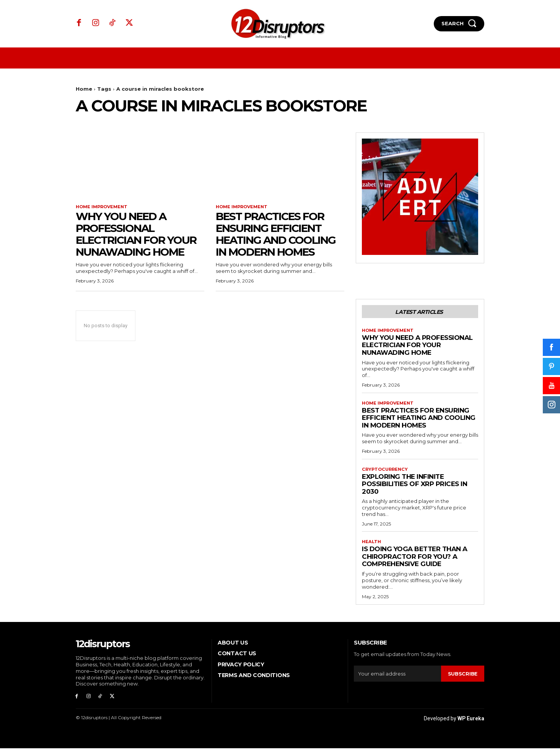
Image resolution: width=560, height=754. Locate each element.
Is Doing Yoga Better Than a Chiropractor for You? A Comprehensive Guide (415, 561)
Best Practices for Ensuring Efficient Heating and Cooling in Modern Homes (276, 235)
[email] (397, 678)
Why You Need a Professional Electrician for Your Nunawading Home (136, 235)
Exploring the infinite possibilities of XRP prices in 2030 (414, 487)
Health (372, 546)
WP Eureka (471, 724)
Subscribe (462, 678)
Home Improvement (103, 207)
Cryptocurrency (386, 473)
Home (84, 89)
